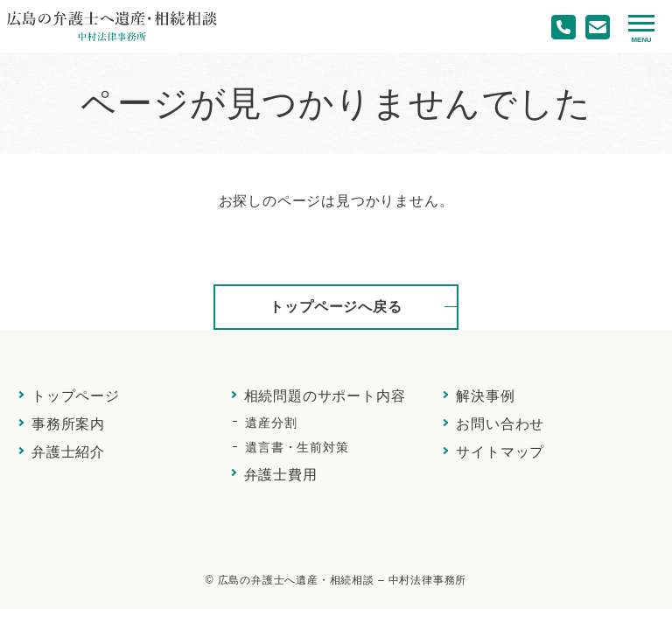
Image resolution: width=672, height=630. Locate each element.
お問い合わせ (500, 424)
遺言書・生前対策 (297, 447)
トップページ (76, 396)
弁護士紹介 (68, 452)
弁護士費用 (281, 475)
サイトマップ (500, 452)
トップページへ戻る (336, 307)
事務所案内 (68, 424)
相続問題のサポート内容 (325, 396)
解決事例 (485, 396)
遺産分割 (271, 423)
